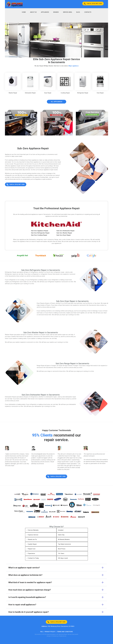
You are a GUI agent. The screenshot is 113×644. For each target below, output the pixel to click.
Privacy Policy (50, 632)
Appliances (45, 12)
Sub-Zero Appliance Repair (40, 231)
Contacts (88, 12)
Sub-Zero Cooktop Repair (39, 235)
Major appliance (74, 66)
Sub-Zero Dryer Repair (64, 235)
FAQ (41, 632)
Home (24, 12)
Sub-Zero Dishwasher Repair (66, 231)
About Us (33, 12)
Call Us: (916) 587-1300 (94, 4)
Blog (78, 12)
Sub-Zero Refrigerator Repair (40, 233)
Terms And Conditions (65, 632)
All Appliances (57, 102)
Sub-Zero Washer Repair (64, 233)
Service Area (67, 12)
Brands (56, 12)
